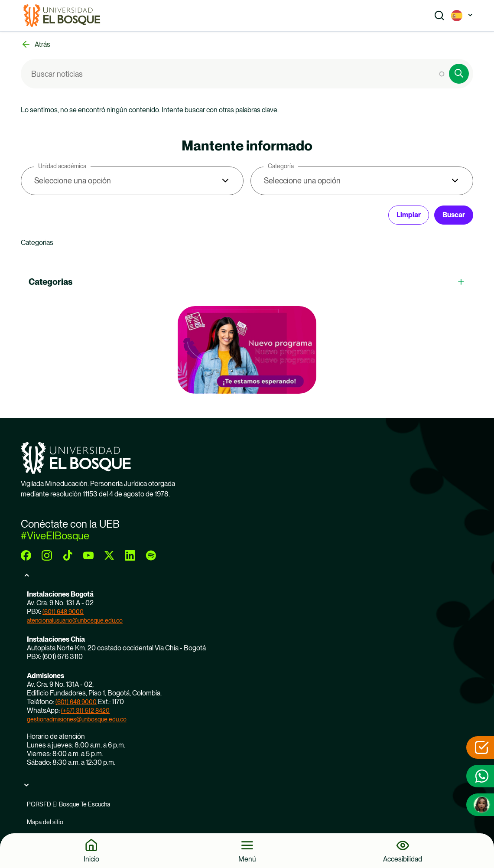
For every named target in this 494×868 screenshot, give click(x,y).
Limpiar (409, 215)
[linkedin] (130, 555)
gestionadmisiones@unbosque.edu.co (77, 719)
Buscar (454, 215)
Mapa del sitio (45, 822)
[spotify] (151, 555)
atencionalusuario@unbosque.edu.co (75, 620)
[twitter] (109, 555)
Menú (247, 859)
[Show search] (439, 16)
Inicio (91, 859)
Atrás (42, 44)
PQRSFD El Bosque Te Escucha (68, 804)
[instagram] (47, 555)
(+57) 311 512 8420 (85, 711)
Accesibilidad (403, 859)
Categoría (281, 166)
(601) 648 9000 (63, 612)
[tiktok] (68, 555)
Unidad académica (62, 166)
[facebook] (26, 555)
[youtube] (88, 555)
